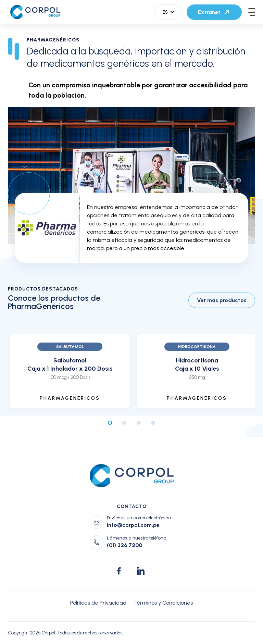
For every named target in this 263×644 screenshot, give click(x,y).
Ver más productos (222, 300)
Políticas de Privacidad (98, 603)
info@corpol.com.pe (133, 525)
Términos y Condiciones (163, 603)
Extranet (214, 12)
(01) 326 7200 (124, 545)
